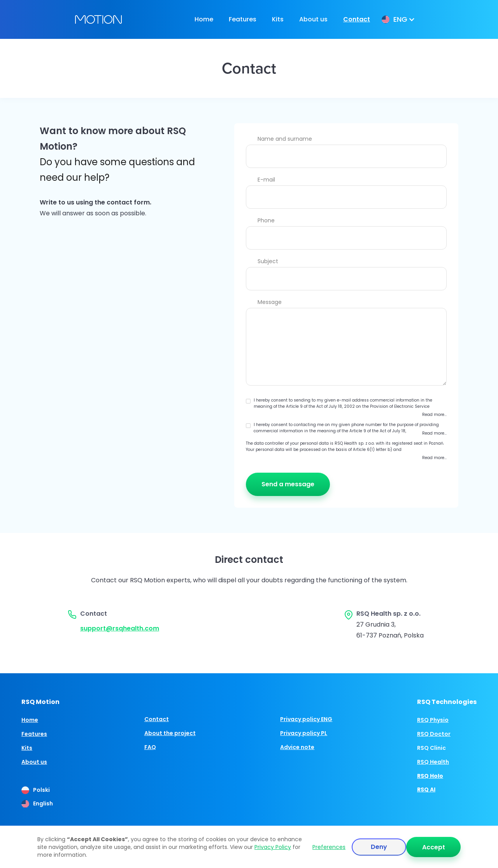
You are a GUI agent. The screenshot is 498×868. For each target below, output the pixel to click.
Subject (268, 261)
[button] (397, 19)
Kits (278, 19)
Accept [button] (434, 847)
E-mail (266, 180)
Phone (266, 220)
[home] (98, 19)
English (43, 803)
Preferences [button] (329, 847)
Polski (41, 790)
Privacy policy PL (304, 733)
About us (313, 19)
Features (243, 19)
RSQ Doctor (434, 734)
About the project (170, 733)
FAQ (150, 747)
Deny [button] (379, 847)
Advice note (297, 747)
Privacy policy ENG (306, 719)
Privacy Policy (273, 847)
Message (270, 302)
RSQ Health (433, 762)
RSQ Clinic (431, 748)
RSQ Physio (433, 720)
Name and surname (285, 139)
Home (204, 19)
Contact (357, 19)
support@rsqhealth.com (120, 628)
